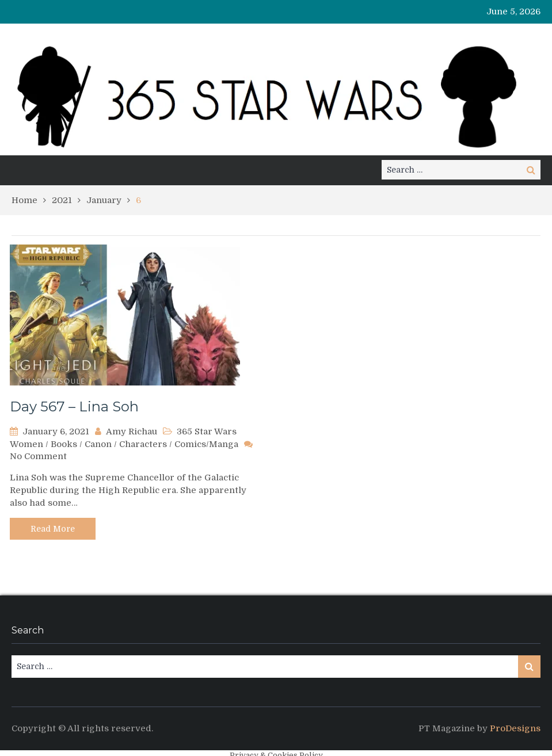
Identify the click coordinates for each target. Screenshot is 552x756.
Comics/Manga (206, 444)
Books (64, 444)
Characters (143, 444)
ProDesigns (515, 728)
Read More (53, 529)
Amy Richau (132, 432)
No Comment (38, 456)
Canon (98, 444)
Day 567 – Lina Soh (74, 406)
